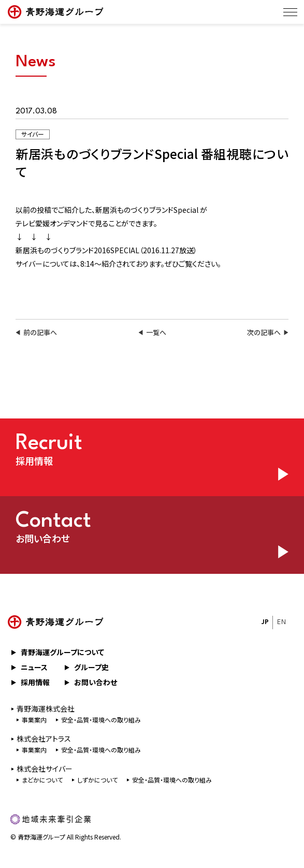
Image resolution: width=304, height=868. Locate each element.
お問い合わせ (96, 682)
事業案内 (34, 720)
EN (281, 622)
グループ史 (91, 667)
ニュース (34, 667)
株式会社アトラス (44, 739)
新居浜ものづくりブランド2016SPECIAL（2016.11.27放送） (106, 250)
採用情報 (35, 682)
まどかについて (42, 780)
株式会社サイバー (45, 769)
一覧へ (156, 332)
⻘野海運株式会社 (46, 708)
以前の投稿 (33, 210)
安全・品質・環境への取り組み (101, 720)
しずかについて (97, 780)
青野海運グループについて (62, 652)
